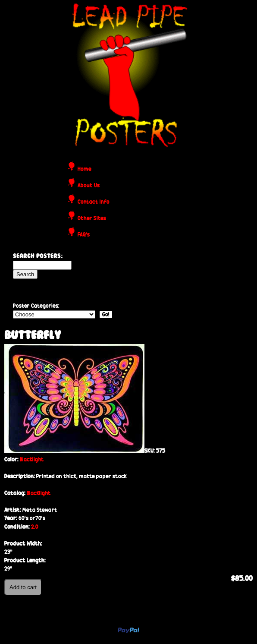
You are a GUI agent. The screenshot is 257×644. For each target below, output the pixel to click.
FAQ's (84, 235)
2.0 (35, 527)
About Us (89, 186)
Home (85, 169)
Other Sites (92, 219)
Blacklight (32, 459)
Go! (106, 314)
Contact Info (94, 202)
